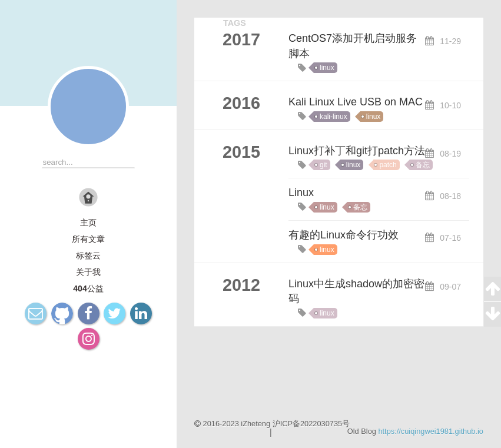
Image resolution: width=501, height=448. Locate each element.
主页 (88, 223)
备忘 (423, 165)
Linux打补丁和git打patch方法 (357, 151)
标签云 (88, 255)
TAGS (235, 23)
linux (327, 68)
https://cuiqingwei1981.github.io (431, 431)
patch (388, 165)
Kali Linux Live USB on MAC (356, 102)
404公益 (88, 288)
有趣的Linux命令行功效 (344, 235)
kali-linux (334, 117)
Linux (301, 193)
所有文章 (88, 239)
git (324, 165)
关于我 (88, 272)
